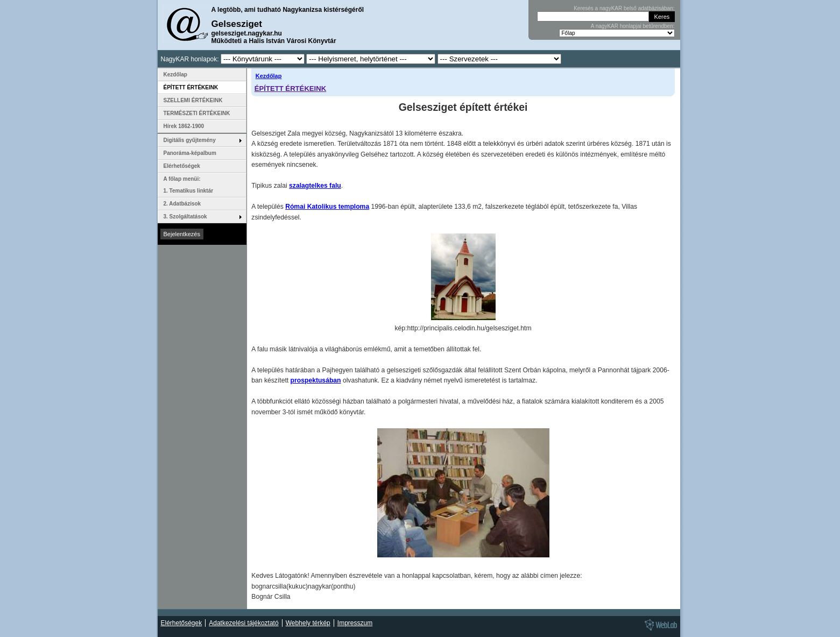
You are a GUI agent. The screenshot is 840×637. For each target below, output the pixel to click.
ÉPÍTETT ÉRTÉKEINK (290, 89)
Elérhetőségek (182, 166)
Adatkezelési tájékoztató (243, 623)
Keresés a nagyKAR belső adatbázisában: (624, 8)
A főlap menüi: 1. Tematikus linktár (189, 185)
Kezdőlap (269, 76)
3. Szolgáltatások (185, 217)
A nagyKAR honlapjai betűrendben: (633, 26)
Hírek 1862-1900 (184, 126)
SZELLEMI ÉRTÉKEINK (193, 100)
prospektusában (316, 380)
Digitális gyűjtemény (190, 140)
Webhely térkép (308, 623)
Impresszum (355, 623)
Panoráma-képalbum (190, 153)
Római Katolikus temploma (327, 207)
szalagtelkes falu (315, 186)
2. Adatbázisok (182, 204)
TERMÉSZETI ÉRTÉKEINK (197, 113)
